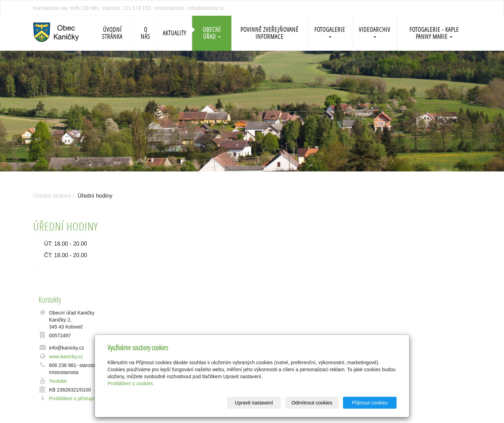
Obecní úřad (212, 33)
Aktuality (174, 33)
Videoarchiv (374, 32)
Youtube (58, 381)
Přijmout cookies (370, 403)
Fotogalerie (330, 32)
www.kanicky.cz (66, 357)
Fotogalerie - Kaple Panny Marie (434, 33)
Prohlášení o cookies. (131, 383)
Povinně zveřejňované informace (269, 33)
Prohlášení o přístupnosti (76, 399)
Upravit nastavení (254, 403)
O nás (145, 33)
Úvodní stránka (112, 33)
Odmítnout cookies (312, 403)
